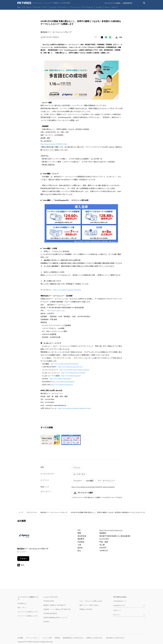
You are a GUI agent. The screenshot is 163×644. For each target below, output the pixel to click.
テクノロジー (27, 7)
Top (19, 7)
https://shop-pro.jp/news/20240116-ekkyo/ (54, 144)
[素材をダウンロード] (117, 37)
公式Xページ (117, 610)
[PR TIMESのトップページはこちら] (44, 3)
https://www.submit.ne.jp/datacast (62, 385)
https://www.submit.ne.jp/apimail (60, 379)
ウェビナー (78, 481)
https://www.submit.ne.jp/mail (71, 376)
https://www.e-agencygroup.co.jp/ (111, 530)
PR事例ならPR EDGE (86, 609)
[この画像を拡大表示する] (50, 440)
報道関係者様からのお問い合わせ (73, 638)
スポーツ (115, 7)
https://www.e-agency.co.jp (56, 311)
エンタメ (53, 7)
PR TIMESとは (22, 603)
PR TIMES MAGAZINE (50, 613)
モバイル (37, 7)
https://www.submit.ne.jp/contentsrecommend (74, 370)
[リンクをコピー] (121, 37)
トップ (21, 512)
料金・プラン (22, 608)
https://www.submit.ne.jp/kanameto (63, 382)
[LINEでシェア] (110, 37)
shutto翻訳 (90, 481)
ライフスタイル (88, 7)
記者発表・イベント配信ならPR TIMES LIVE (57, 609)
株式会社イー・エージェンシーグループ (54, 512)
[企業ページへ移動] (24, 537)
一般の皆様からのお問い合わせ (115, 638)
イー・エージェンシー (106, 481)
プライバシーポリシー (33, 638)
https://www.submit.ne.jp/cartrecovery (70, 367)
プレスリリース (32, 512)
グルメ (107, 7)
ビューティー (63, 7)
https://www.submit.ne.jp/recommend (73, 373)
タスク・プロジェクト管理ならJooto (91, 601)
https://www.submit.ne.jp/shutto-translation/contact (74, 408)
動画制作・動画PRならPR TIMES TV (54, 605)
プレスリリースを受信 (112, 3)
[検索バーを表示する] (144, 3)
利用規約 (57, 638)
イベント (77, 468)
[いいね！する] (96, 37)
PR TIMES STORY (49, 601)
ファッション (75, 7)
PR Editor (46, 622)
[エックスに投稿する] (102, 37)
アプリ (45, 7)
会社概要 (20, 638)
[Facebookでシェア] (106, 37)
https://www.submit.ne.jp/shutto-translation (67, 290)
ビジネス (99, 7)
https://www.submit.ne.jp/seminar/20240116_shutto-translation (93, 487)
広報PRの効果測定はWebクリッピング (55, 618)
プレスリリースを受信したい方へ (28, 612)
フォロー (23, 559)
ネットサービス (79, 474)
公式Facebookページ (120, 601)
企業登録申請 (127, 3)
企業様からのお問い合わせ (94, 638)
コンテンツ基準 (47, 638)
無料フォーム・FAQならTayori (89, 605)
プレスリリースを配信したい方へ (28, 616)
